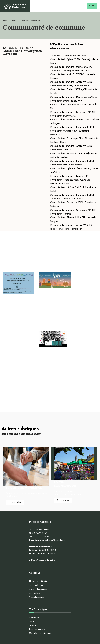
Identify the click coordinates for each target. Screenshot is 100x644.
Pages (14, 20)
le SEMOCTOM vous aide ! (41, 609)
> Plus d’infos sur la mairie (42, 500)
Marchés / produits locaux (41, 573)
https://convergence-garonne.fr (66, 229)
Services (33, 566)
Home (5, 20)
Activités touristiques (38, 529)
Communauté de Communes (46, 302)
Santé (32, 562)
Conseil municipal (37, 537)
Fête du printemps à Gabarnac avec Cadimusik (82, 295)
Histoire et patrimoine (39, 521)
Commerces (34, 558)
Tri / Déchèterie (36, 525)
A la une (18, 309)
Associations (35, 533)
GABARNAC (26, 309)
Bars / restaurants (37, 570)
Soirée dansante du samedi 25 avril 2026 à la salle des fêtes (17, 300)
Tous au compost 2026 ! (47, 293)
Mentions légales (49, 629)
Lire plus (12, 328)
